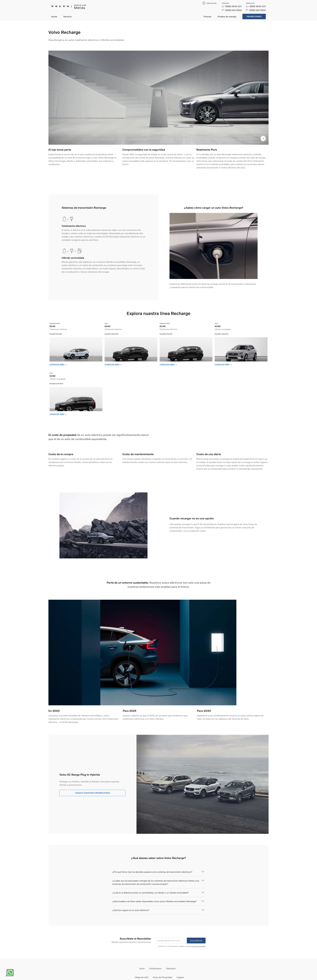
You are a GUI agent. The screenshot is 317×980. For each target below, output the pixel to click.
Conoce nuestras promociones (92, 793)
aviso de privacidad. (198, 946)
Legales (180, 977)
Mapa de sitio (142, 977)
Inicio (142, 968)
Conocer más (58, 365)
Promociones (254, 16)
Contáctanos (155, 968)
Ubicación (171, 968)
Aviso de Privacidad (162, 977)
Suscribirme (196, 940)
